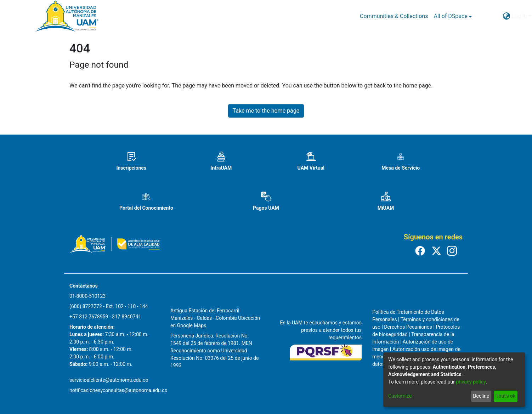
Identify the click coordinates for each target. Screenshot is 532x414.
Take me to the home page (266, 111)
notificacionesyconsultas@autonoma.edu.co (118, 390)
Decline (481, 396)
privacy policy (471, 382)
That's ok (505, 396)
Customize (400, 396)
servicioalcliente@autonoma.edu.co (109, 380)
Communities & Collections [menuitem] (394, 16)
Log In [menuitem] (519, 16)
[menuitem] (452, 16)
